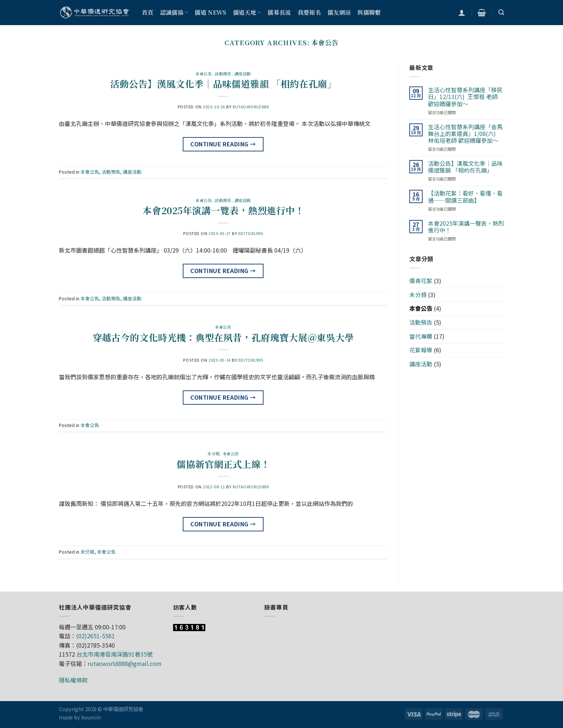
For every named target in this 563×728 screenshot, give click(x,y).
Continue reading (223, 144)
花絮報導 (421, 350)
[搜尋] (501, 12)
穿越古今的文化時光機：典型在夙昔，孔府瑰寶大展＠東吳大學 (223, 337)
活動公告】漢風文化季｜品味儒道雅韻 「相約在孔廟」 (223, 84)
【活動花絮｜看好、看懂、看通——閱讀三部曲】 (465, 197)
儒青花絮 (421, 281)
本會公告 (204, 74)
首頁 (148, 12)
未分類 (213, 454)
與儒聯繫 (369, 12)
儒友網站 (339, 12)
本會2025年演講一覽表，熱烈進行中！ (223, 210)
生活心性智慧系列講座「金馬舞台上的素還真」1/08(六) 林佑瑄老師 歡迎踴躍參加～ (465, 134)
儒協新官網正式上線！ (223, 464)
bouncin (91, 717)
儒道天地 (247, 12)
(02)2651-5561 (96, 636)
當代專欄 (421, 336)
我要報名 (309, 12)
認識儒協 (174, 12)
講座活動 (243, 74)
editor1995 (251, 233)
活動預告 (223, 74)
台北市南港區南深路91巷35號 (115, 654)
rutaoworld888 (251, 107)
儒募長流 (279, 12)
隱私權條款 (73, 680)
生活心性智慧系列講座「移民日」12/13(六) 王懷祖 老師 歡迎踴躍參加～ (465, 97)
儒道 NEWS (210, 12)
